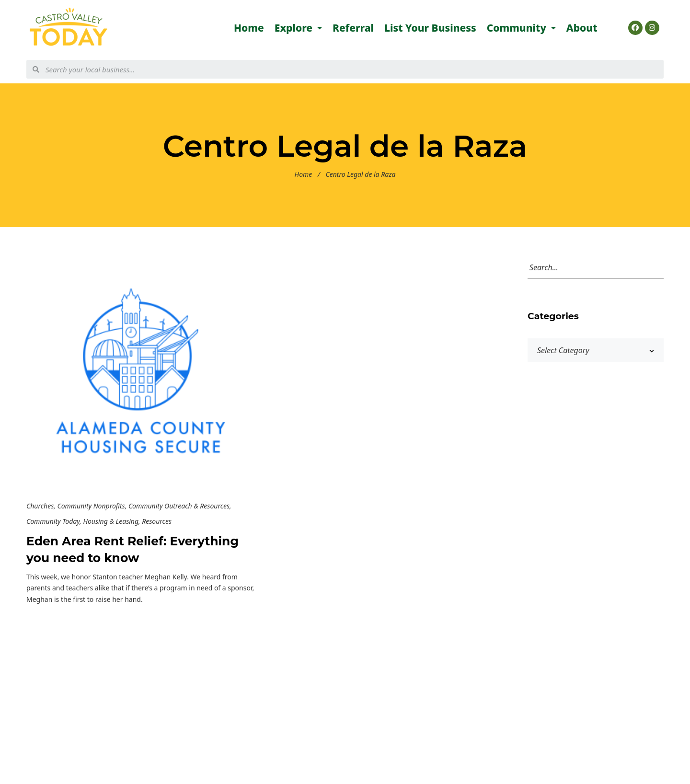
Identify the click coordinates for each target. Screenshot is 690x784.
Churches (40, 506)
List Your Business (430, 28)
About (582, 28)
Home (249, 28)
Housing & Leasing (111, 521)
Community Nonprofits (91, 506)
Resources (157, 521)
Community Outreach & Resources (179, 506)
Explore (298, 28)
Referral (353, 28)
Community (521, 28)
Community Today (53, 521)
